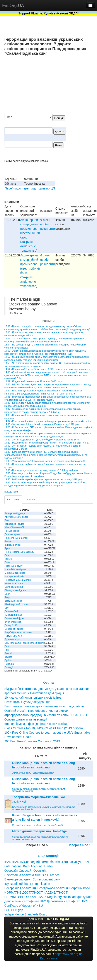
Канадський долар (14, 524)
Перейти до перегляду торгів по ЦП (30, 188)
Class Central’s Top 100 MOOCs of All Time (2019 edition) (44, 728)
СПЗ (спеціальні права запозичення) (24, 643)
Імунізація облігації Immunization (27, 884)
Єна (7, 555)
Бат (7, 608)
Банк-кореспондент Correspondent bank (32, 879)
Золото (8, 657)
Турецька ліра (12, 639)
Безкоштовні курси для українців (27, 702)
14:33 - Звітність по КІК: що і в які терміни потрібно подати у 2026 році (42, 424)
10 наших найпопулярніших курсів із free (33, 698)
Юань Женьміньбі (14, 527)
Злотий (8, 653)
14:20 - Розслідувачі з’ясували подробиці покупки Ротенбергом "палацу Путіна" (47, 443)
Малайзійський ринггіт (16, 569)
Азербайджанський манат (18, 632)
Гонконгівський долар (16, 538)
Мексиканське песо (15, 573)
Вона (7, 562)
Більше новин (12, 492)
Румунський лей (13, 636)
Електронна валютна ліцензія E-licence (32, 875)
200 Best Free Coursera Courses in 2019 (32, 741)
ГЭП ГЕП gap (14, 910)
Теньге (8, 559)
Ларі (7, 650)
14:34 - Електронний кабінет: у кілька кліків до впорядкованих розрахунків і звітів (48, 421)
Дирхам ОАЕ (11, 611)
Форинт (9, 541)
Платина (9, 664)
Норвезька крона (14, 583)
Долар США (11, 625)
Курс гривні (13, 500)
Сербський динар (14, 629)
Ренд (7, 597)
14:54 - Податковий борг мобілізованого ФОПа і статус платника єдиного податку (48, 369)
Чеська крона (12, 531)
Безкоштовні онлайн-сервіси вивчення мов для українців (44, 706)
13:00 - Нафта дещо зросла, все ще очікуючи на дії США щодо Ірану (41, 470)
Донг (7, 594)
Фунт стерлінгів (13, 622)
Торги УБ (30, 500)
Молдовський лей (14, 576)
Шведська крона (13, 601)
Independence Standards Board (26, 914)
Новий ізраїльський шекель (19, 552)
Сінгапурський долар (16, 590)
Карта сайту (49, 958)
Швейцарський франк (16, 604)
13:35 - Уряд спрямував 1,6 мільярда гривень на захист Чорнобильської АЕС (46, 461)
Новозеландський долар (18, 580)
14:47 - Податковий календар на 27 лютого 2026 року (33, 381)
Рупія (7, 548)
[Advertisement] (60, 85)
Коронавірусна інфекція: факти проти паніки (36, 724)
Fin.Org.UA (13, 5)
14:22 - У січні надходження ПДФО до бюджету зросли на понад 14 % (42, 440)
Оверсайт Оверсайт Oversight (25, 871)
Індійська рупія (13, 545)
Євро (7, 646)
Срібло (8, 660)
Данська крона (12, 534)
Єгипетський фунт (14, 618)
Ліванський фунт (14, 566)
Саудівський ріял (14, 587)
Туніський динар (13, 615)
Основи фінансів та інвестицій (26, 719)
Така (7, 520)
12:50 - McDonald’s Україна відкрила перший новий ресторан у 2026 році (43, 479)
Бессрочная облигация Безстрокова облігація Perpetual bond (47, 888)
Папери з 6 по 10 (80, 845)
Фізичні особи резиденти (48, 224)
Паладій (9, 667)
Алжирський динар (15, 513)
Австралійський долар (17, 517)
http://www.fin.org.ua (69, 954)
